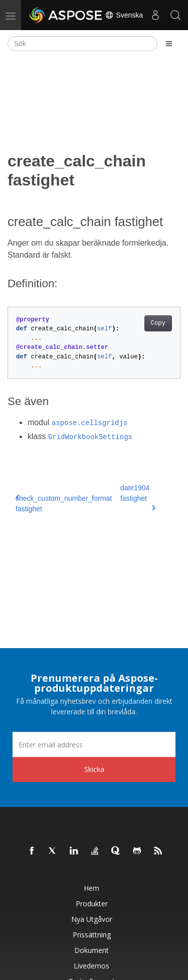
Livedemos (91, 966)
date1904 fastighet (138, 497)
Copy (158, 323)
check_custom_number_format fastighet (64, 504)
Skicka (94, 769)
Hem (91, 888)
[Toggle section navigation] (169, 44)
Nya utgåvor (92, 919)
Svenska (124, 15)
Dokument (91, 950)
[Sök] (82, 44)
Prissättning (92, 935)
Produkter (92, 904)
